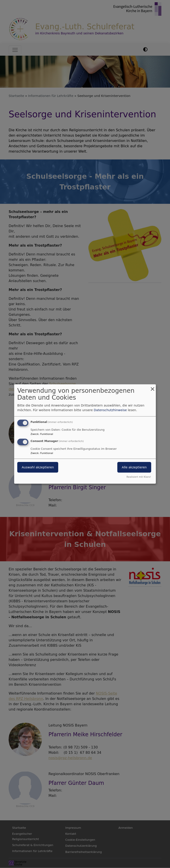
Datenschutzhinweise (110, 410)
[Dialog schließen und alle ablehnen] (153, 387)
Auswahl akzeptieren (38, 467)
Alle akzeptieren (134, 467)
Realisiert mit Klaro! (139, 477)
